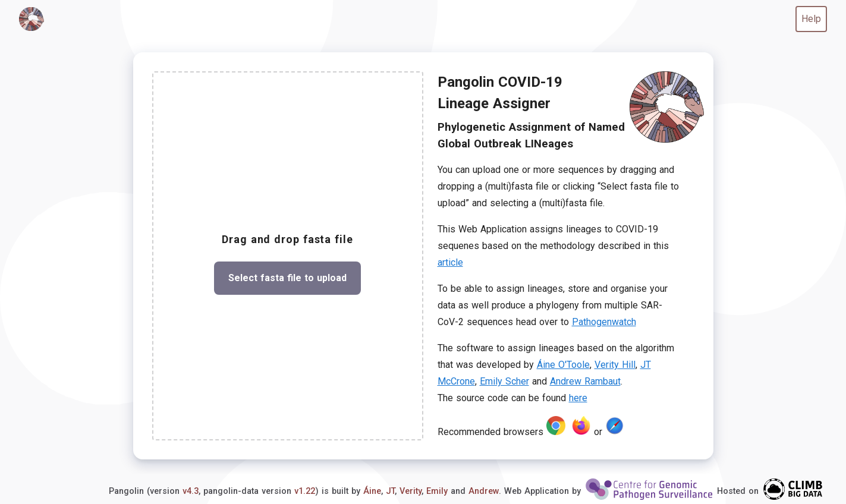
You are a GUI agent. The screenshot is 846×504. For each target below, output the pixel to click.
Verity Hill (615, 365)
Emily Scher (504, 381)
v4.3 (191, 491)
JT (390, 491)
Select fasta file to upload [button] (287, 278)
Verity (411, 491)
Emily (437, 491)
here (578, 398)
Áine (372, 491)
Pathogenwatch (604, 322)
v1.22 (305, 491)
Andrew (484, 491)
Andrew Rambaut (585, 381)
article (450, 262)
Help (811, 19)
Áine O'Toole (563, 365)
